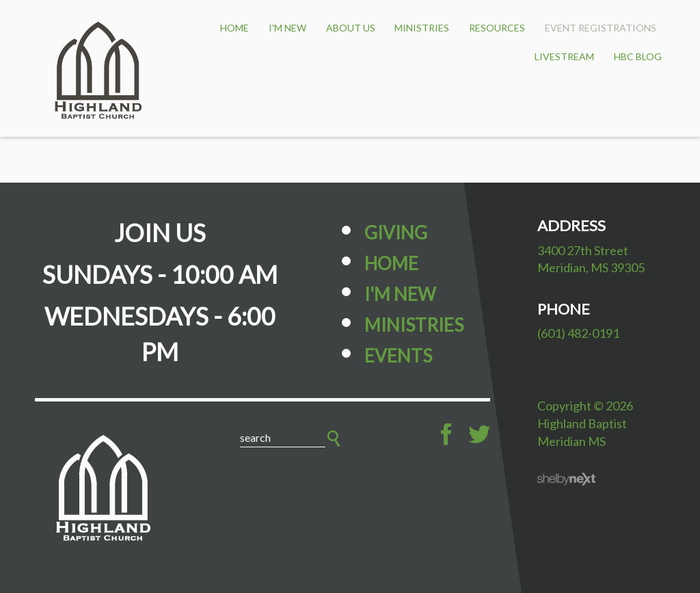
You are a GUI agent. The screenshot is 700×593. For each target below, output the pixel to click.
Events (398, 356)
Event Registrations (601, 28)
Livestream (564, 56)
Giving (396, 233)
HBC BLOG (638, 56)
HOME (234, 28)
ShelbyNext (566, 479)
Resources (497, 28)
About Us (351, 28)
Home (391, 263)
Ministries (422, 28)
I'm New (287, 28)
